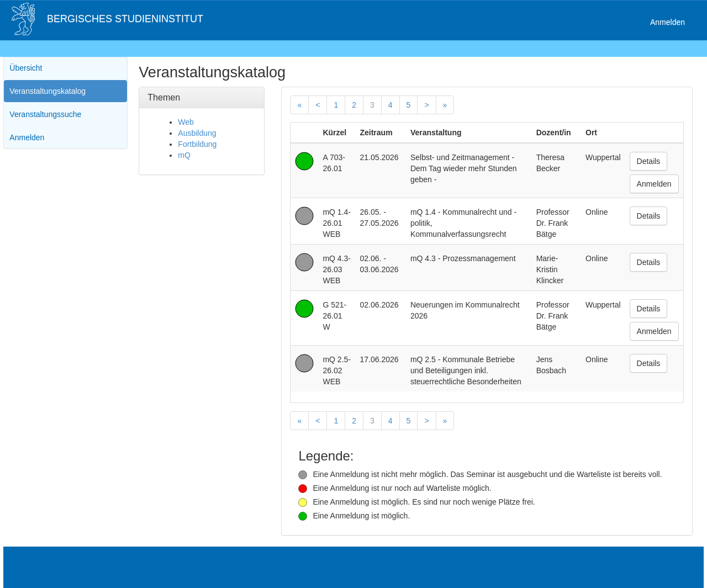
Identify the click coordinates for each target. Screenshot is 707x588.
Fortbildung (197, 144)
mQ (184, 155)
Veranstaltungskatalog (48, 91)
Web (186, 122)
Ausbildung (197, 133)
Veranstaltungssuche (45, 114)
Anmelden (668, 22)
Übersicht (26, 68)
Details (649, 161)
